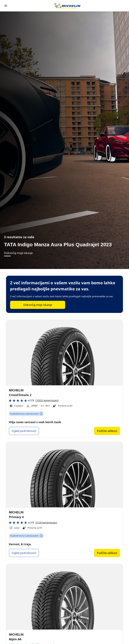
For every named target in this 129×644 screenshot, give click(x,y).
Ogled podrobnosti (24, 431)
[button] (34, 401)
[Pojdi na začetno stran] (68, 6)
